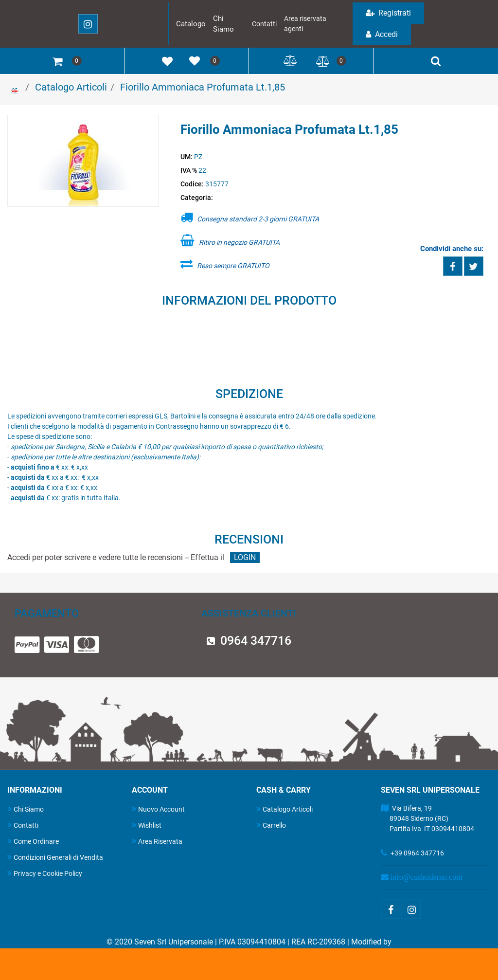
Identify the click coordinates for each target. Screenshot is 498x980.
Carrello (271, 825)
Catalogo (191, 24)
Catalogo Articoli (71, 87)
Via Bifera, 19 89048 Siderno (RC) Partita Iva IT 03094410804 (427, 818)
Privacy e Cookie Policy (45, 873)
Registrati (388, 13)
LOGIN (245, 557)
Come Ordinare (33, 841)
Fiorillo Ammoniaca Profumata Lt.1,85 (203, 87)
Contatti (264, 24)
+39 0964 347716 (417, 853)
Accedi (382, 34)
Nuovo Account (158, 809)
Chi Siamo (26, 809)
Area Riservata (157, 841)
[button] (83, 162)
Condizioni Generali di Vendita (55, 857)
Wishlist (147, 825)
